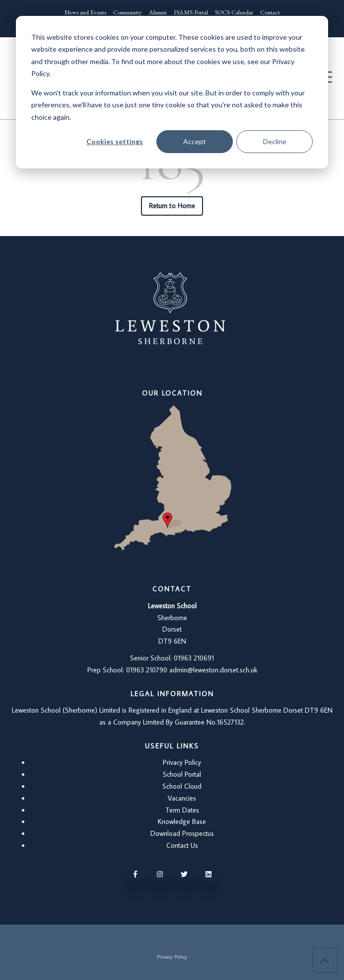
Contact (270, 12)
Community (128, 12)
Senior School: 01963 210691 (172, 658)
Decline (275, 141)
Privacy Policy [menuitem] (172, 956)
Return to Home (172, 206)
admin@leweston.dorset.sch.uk (213, 670)
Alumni (158, 12)
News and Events (85, 12)
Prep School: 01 (110, 670)
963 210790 (150, 670)
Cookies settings (115, 141)
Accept (195, 141)
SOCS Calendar (234, 12)
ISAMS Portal (191, 12)
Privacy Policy (182, 762)
